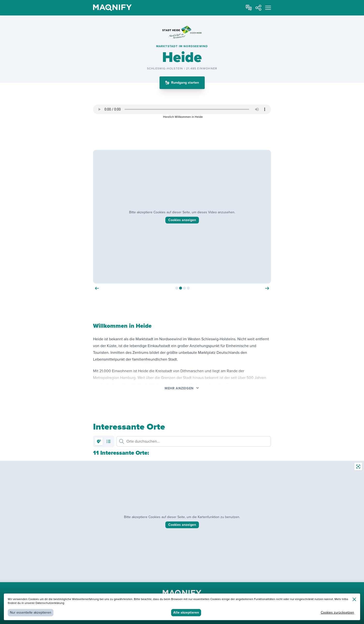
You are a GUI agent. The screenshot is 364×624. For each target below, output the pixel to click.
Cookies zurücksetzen (337, 613)
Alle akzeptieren (186, 613)
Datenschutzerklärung (50, 603)
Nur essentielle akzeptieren (31, 613)
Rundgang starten (185, 83)
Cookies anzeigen (182, 525)
